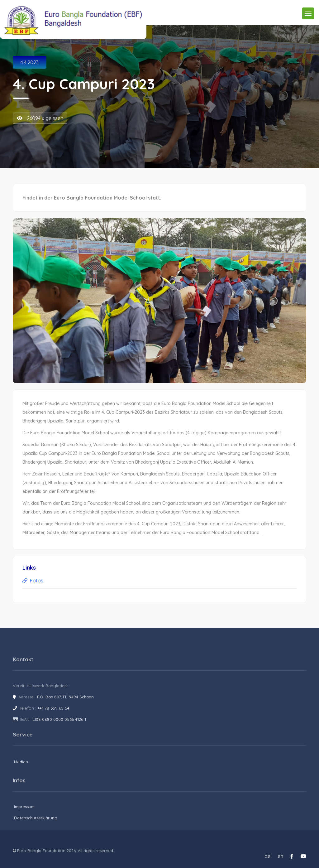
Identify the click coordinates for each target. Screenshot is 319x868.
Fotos (33, 581)
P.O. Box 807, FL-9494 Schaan (65, 697)
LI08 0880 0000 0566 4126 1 (59, 719)
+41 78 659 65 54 (53, 708)
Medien (21, 762)
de (267, 856)
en (280, 856)
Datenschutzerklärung (36, 818)
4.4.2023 (30, 62)
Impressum (24, 807)
